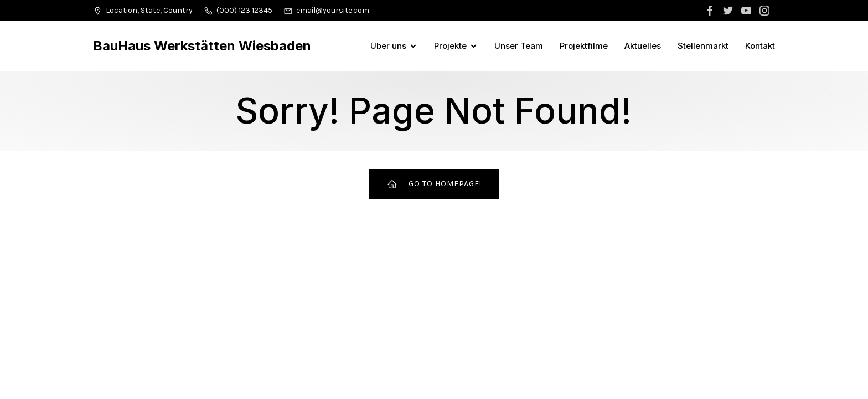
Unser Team (519, 46)
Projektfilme (584, 46)
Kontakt (760, 46)
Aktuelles (643, 46)
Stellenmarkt (703, 46)
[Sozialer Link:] (711, 11)
